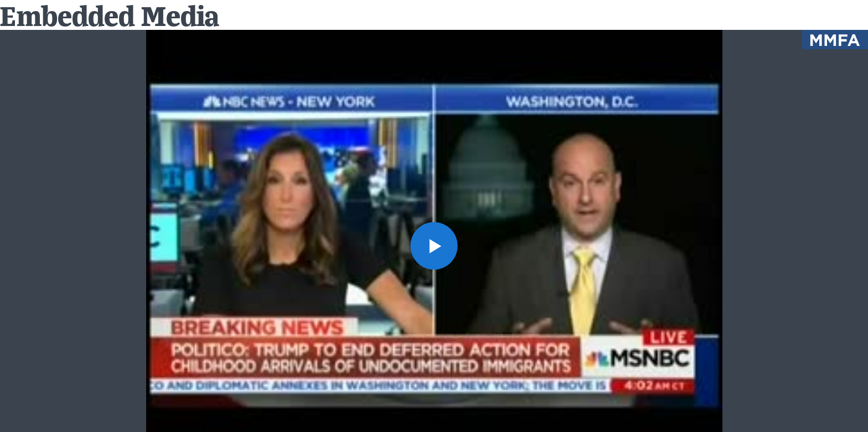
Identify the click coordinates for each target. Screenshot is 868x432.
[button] (434, 246)
